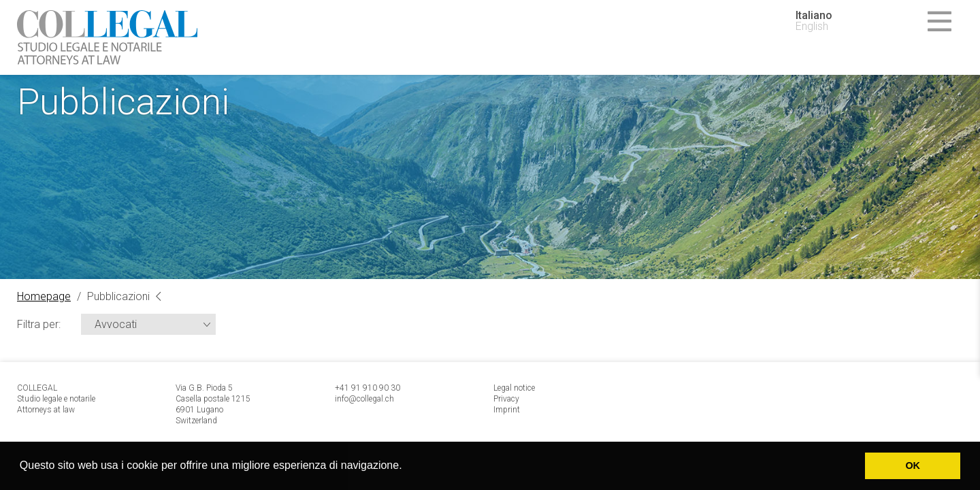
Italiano (814, 16)
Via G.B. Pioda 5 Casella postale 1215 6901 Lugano (213, 399)
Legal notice (514, 388)
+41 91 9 (351, 388)
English (812, 27)
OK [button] (913, 465)
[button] (407, 467)
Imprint (507, 410)
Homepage (44, 296)
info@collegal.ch (364, 399)
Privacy (506, 399)
